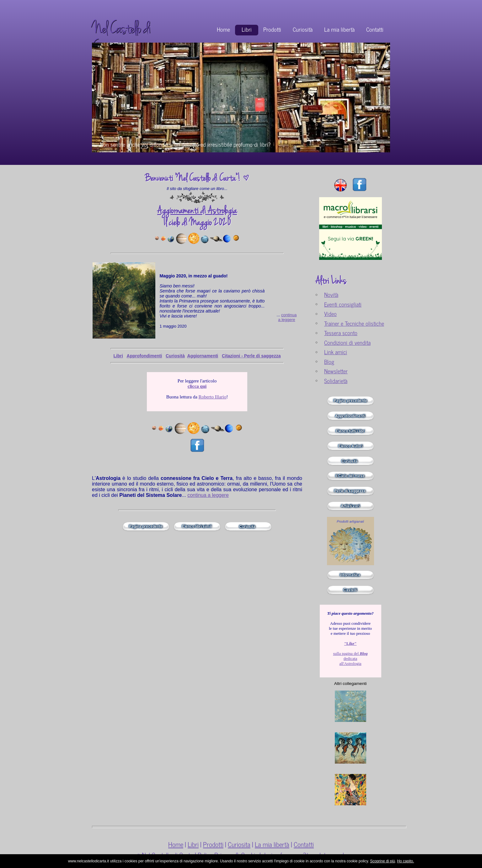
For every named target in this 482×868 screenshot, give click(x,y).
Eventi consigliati (343, 304)
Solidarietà (336, 381)
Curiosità (303, 29)
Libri (247, 29)
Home (223, 29)
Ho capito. (405, 861)
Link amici (336, 352)
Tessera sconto (341, 333)
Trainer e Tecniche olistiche (354, 323)
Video (330, 314)
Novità (331, 295)
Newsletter (336, 371)
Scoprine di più (382, 861)
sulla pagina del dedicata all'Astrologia (350, 653)
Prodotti (272, 29)
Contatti (375, 29)
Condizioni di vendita (347, 342)
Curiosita (239, 844)
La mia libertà (339, 29)
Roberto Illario (213, 397)
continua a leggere (287, 317)
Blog (329, 362)
